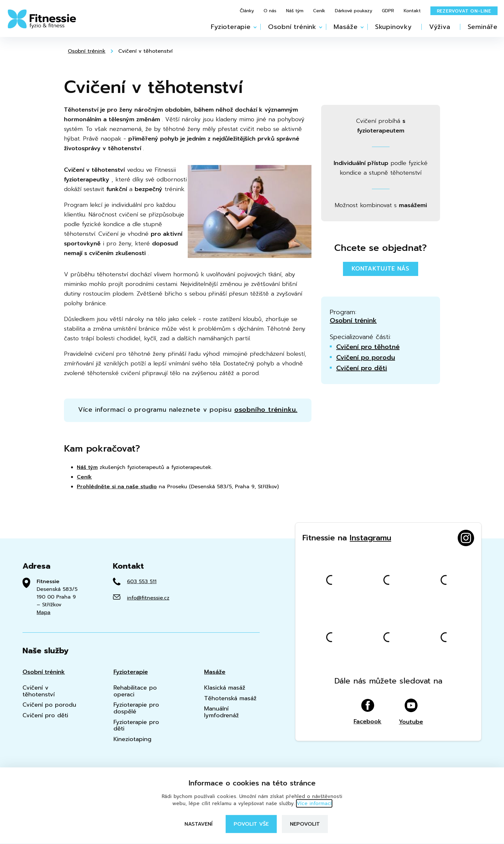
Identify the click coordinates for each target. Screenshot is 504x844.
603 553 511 (142, 582)
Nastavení (198, 824)
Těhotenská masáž (230, 698)
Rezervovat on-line (464, 11)
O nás (270, 11)
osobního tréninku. (266, 409)
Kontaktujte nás (381, 269)
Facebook (368, 712)
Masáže (346, 27)
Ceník (319, 11)
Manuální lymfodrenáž (221, 712)
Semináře (483, 27)
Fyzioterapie (231, 27)
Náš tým (295, 11)
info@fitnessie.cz (148, 598)
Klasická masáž (225, 688)
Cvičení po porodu (366, 357)
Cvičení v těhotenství (145, 51)
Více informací (314, 803)
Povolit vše (251, 824)
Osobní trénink (292, 27)
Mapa (44, 612)
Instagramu (370, 538)
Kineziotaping (132, 739)
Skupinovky (393, 27)
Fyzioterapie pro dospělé (136, 708)
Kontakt (412, 11)
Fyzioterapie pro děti (136, 725)
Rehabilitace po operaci (135, 691)
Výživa (440, 27)
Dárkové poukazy (354, 11)
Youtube (411, 712)
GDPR (388, 11)
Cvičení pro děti (362, 368)
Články (247, 11)
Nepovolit (305, 824)
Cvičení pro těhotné (368, 347)
